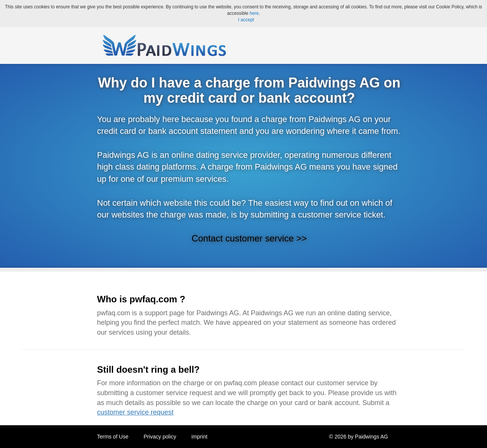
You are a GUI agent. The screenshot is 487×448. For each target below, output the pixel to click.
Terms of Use (113, 437)
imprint (199, 437)
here (254, 13)
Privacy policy (160, 437)
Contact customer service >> (249, 238)
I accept (246, 20)
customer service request (135, 412)
